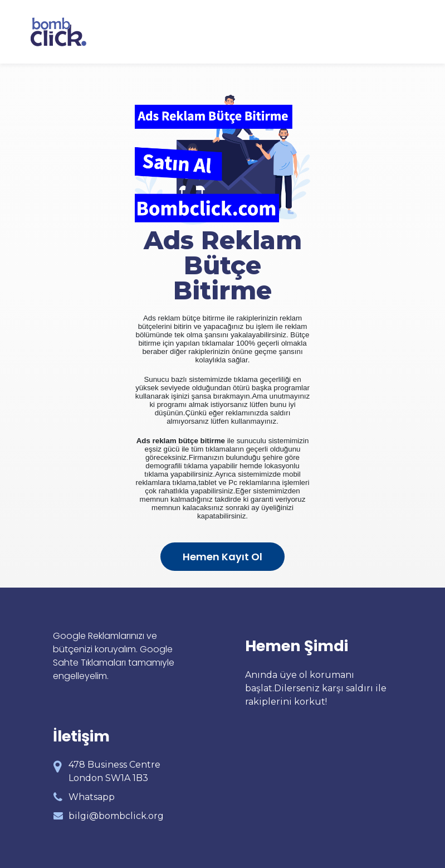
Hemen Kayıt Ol (223, 557)
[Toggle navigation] (408, 32)
